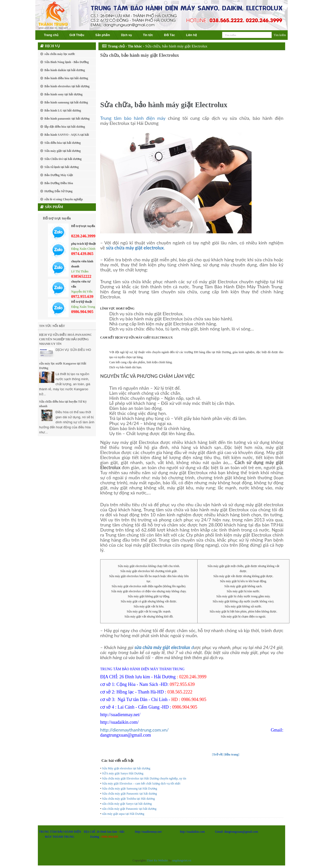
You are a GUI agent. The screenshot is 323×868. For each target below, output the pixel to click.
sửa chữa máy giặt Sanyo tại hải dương (127, 804)
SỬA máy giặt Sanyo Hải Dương (123, 773)
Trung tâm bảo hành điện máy (133, 118)
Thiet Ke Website (157, 860)
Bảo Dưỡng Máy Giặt (59, 175)
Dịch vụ (127, 35)
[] (217, 754)
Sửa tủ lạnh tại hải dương (62, 167)
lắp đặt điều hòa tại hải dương (65, 127)
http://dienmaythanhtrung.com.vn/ (134, 730)
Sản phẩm (103, 35)
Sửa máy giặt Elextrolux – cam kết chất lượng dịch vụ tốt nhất (141, 783)
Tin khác (135, 46)
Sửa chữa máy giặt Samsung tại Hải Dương (129, 789)
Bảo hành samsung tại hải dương (66, 102)
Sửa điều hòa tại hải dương (63, 143)
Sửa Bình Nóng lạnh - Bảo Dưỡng (67, 62)
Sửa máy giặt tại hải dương (63, 151)
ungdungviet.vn (182, 860)
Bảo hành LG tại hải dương (63, 110)
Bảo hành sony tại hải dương (63, 94)
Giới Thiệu (77, 35)
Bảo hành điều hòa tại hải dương (66, 78)
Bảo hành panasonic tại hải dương (67, 119)
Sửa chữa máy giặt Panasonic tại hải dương (129, 794)
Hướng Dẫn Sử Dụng (58, 191)
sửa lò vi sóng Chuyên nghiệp (64, 199)
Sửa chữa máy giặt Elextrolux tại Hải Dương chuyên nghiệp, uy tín (144, 778)
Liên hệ (191, 35)
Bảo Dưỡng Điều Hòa (59, 183)
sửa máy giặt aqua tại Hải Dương (123, 814)
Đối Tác (169, 35)
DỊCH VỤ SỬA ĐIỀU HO (73, 350)
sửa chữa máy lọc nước (60, 54)
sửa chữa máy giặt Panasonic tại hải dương (129, 809)
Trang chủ (51, 35)
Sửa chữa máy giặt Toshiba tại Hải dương (128, 799)
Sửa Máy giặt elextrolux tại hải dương (126, 768)
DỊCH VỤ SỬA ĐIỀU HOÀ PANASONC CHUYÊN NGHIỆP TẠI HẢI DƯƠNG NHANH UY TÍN (65, 339)
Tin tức (148, 35)
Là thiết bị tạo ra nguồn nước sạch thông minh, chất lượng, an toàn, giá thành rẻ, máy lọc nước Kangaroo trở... (65, 384)
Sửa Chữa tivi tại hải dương (63, 159)
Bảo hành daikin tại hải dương (65, 70)
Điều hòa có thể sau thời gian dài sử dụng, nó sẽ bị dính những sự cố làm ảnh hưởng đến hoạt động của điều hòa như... (67, 422)
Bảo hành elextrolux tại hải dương (67, 86)
